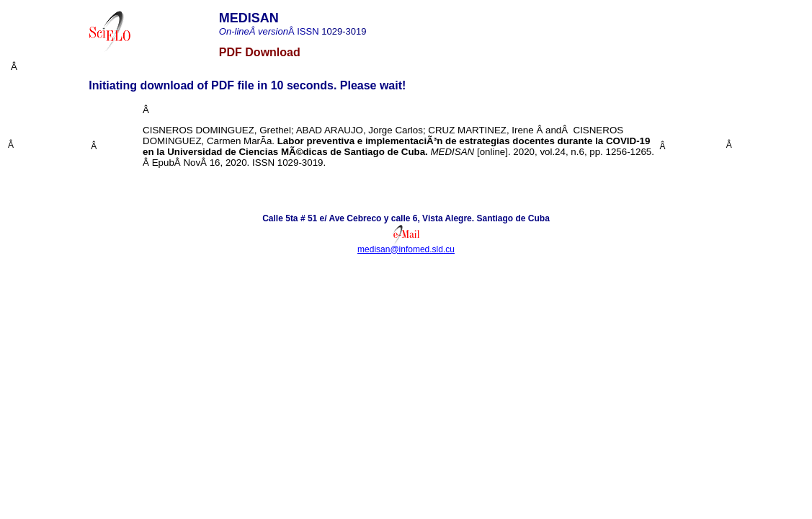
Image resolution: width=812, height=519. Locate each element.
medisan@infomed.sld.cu (406, 249)
